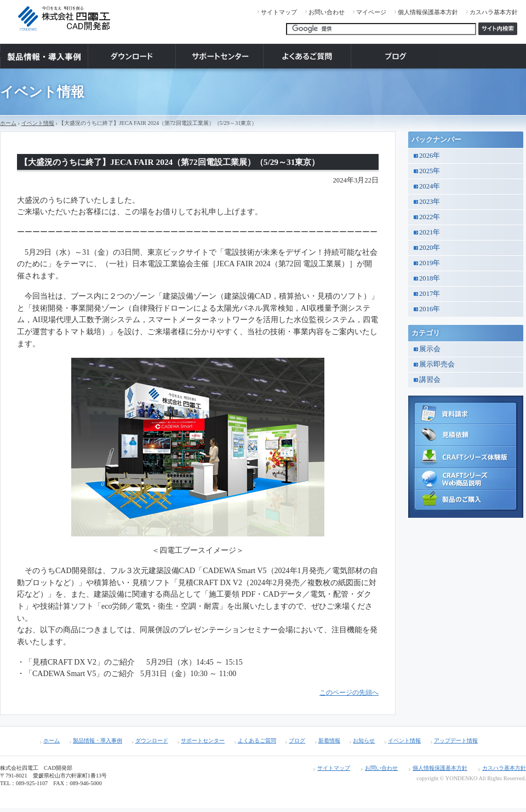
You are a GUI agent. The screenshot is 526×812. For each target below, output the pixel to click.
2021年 (430, 232)
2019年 (430, 263)
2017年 (430, 294)
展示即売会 (437, 364)
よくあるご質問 (257, 740)
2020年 (430, 248)
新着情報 (329, 740)
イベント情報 (38, 123)
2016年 (430, 309)
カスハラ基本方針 (494, 12)
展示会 (430, 349)
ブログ (297, 740)
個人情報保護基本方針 (428, 12)
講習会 (430, 380)
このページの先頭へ (349, 693)
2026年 (430, 156)
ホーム (8, 123)
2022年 (430, 217)
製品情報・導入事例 (98, 740)
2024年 (430, 186)
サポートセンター (203, 740)
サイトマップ (279, 12)
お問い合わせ (327, 12)
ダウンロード (152, 740)
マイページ (371, 12)
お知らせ (364, 740)
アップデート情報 (456, 740)
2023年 (430, 202)
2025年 (430, 171)
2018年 (430, 278)
